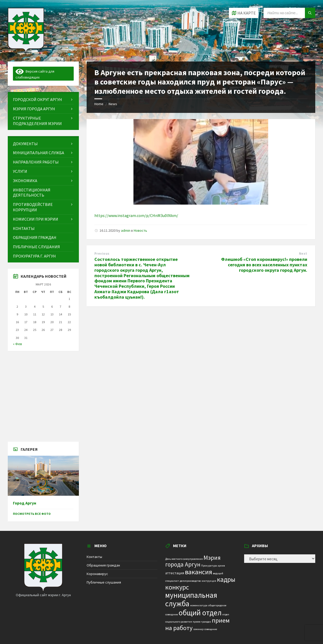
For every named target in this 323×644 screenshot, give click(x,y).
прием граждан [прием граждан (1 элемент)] (202, 622)
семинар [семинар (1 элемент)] (198, 629)
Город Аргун (25, 503)
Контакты (94, 557)
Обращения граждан (103, 565)
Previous (102, 254)
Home (99, 104)
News (113, 104)
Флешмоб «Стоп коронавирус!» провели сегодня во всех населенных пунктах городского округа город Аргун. (264, 265)
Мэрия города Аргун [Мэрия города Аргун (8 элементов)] (193, 561)
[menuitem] (43, 100)
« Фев (17, 344)
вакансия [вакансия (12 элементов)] (198, 572)
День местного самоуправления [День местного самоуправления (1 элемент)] (184, 559)
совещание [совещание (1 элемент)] (211, 629)
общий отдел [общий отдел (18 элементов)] (200, 613)
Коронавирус (97, 574)
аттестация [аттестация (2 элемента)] (175, 573)
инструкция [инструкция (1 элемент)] (209, 581)
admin (126, 230)
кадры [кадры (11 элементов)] (226, 579)
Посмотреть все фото (32, 514)
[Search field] (289, 13)
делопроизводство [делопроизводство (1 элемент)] (190, 581)
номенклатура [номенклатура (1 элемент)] (199, 605)
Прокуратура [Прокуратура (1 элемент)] (209, 566)
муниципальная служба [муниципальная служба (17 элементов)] (191, 599)
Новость (140, 230)
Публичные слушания (104, 582)
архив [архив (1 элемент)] (221, 566)
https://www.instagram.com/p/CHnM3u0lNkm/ (136, 215)
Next (303, 254)
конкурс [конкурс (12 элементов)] (177, 587)
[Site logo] (26, 51)
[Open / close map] (244, 13)
